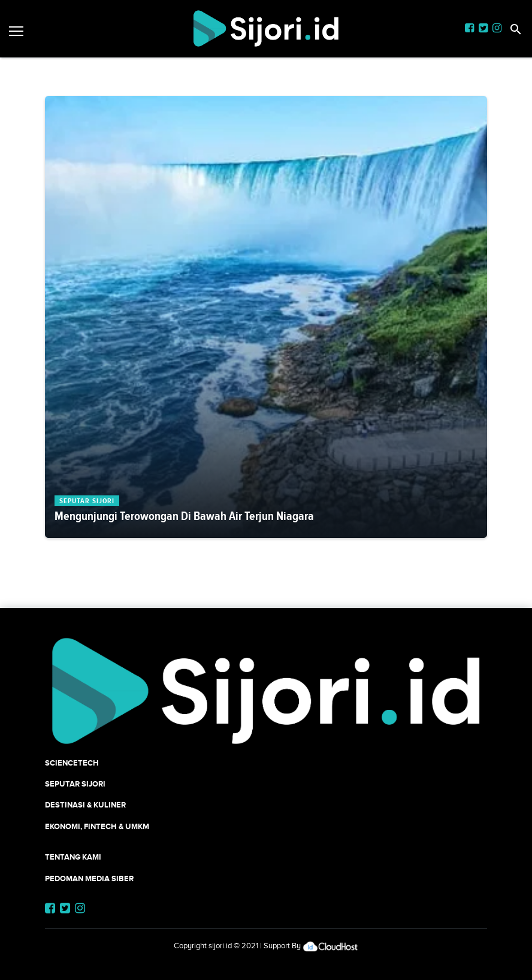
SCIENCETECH (72, 763)
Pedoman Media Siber (89, 878)
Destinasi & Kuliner (85, 805)
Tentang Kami (73, 857)
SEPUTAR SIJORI (75, 784)
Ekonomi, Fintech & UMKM (97, 826)
